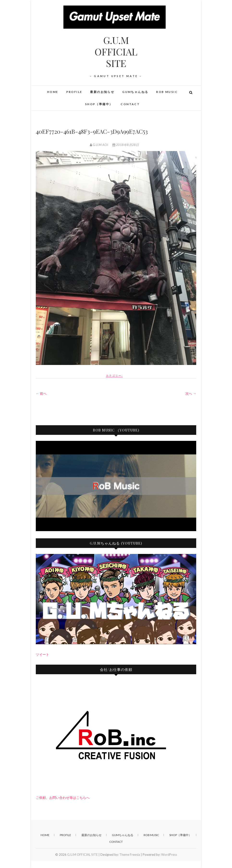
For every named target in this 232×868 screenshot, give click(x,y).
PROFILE (74, 92)
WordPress (169, 855)
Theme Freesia (130, 855)
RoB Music (167, 92)
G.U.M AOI (99, 145)
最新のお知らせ (102, 92)
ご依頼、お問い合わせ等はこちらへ (63, 798)
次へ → (191, 393)
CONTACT (130, 104)
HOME (53, 92)
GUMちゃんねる (135, 92)
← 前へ (41, 393)
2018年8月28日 (126, 145)
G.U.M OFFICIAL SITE (116, 52)
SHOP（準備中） (99, 104)
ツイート (43, 654)
